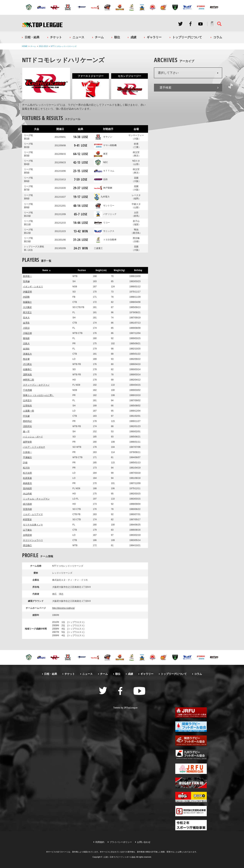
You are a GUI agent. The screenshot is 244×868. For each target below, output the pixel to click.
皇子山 (136, 223)
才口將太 (27, 364)
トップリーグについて (187, 37)
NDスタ (136, 163)
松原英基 (27, 478)
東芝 (101, 154)
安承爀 (26, 281)
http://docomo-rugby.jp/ (64, 608)
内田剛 (26, 297)
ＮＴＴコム (104, 171)
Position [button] (82, 270)
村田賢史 (27, 520)
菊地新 (26, 338)
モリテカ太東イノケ (33, 525)
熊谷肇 (26, 359)
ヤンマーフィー (136, 137)
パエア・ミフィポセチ (34, 447)
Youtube (200, 24)
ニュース (78, 37)
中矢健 (26, 416)
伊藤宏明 (27, 292)
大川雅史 (27, 307)
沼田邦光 (27, 426)
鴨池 (136, 231)
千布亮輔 (27, 390)
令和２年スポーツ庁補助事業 (191, 825)
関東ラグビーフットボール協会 (191, 727)
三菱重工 (98, 248)
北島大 (26, 344)
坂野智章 (27, 442)
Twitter (180, 24)
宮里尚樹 (27, 509)
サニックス (104, 231)
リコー (102, 223)
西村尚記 (27, 421)
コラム (218, 37)
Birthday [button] (138, 270)
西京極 (136, 240)
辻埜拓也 (27, 406)
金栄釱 (26, 349)
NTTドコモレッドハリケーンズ (64, 46)
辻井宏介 (27, 400)
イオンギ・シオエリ (33, 287)
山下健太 (27, 530)
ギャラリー (154, 37)
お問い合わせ (144, 842)
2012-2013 (43, 46)
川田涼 (26, 328)
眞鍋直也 (27, 483)
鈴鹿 (136, 146)
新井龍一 (27, 276)
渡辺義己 (27, 545)
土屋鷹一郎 (29, 411)
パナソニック (105, 214)
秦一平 (26, 432)
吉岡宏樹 (27, 535)
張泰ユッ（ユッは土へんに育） (39, 395)
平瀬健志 (27, 457)
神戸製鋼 (103, 188)
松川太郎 (27, 473)
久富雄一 (27, 452)
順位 (117, 37)
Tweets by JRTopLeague (125, 708)
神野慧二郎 (29, 380)
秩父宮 (136, 154)
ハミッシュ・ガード (33, 437)
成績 (133, 37)
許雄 (25, 463)
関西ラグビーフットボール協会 (191, 741)
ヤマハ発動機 (105, 145)
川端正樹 (27, 333)
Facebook (190, 24)
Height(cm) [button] (101, 270)
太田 (136, 214)
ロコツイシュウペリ (33, 540)
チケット (56, 37)
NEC (101, 162)
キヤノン (103, 137)
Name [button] (47, 270)
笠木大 (26, 318)
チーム (99, 37)
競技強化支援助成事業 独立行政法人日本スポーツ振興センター (191, 811)
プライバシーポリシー (121, 842)
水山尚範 (27, 494)
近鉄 (101, 179)
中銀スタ (136, 206)
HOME (25, 46)
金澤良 (26, 323)
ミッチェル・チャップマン (36, 499)
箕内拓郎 (27, 488)
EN (212, 26)
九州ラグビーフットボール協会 (191, 755)
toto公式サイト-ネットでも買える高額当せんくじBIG (191, 797)
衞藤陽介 (27, 302)
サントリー (104, 206)
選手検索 (165, 88)
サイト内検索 (219, 24)
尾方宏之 (27, 312)
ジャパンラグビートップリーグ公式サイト (42, 25)
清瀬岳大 (27, 354)
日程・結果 (32, 37)
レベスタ (136, 197)
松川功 (26, 468)
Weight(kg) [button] (119, 270)
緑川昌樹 (27, 504)
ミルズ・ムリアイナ (33, 514)
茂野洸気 (27, 375)
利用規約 (100, 842)
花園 (136, 180)
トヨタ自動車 (105, 240)
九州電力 (102, 197)
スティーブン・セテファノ (36, 385)
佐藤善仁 (27, 369)
